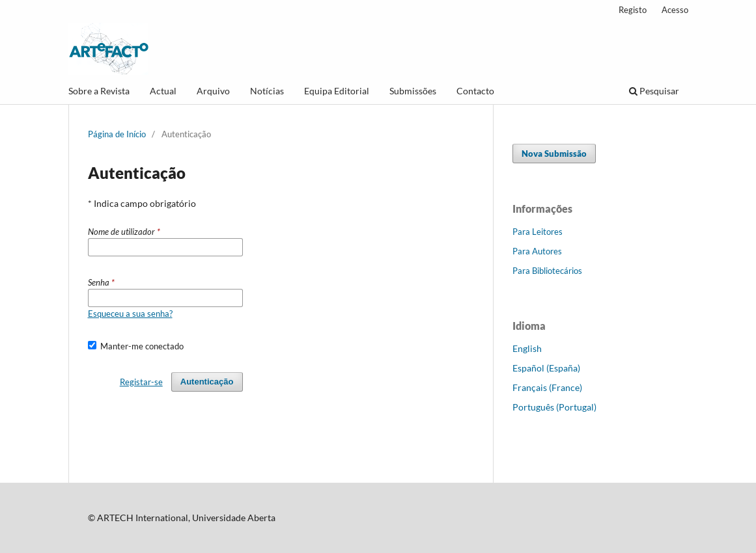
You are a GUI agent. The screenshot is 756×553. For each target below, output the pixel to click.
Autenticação (207, 382)
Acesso (675, 10)
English (527, 348)
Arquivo (213, 91)
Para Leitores (538, 232)
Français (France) (547, 387)
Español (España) (546, 368)
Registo (633, 10)
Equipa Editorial (337, 91)
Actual (163, 91)
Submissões (413, 91)
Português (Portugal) (554, 407)
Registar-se (141, 382)
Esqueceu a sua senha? (130, 314)
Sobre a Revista (99, 91)
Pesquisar (654, 91)
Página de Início (117, 134)
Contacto (475, 91)
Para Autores (537, 251)
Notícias (267, 91)
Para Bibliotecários (547, 271)
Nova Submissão (554, 154)
